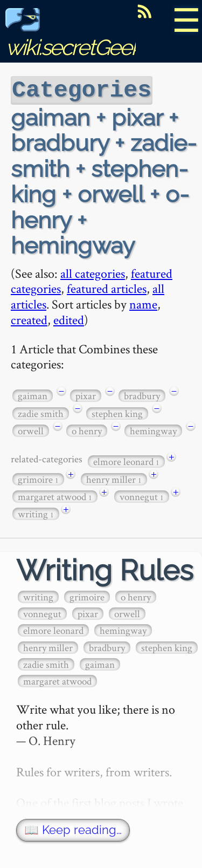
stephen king (117, 412)
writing (36, 513)
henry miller (114, 478)
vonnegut (142, 495)
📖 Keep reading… (73, 829)
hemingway (153, 430)
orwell (31, 430)
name (143, 303)
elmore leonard (126, 460)
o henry (87, 430)
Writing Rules (105, 569)
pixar (86, 395)
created (29, 319)
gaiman (33, 395)
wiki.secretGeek (73, 35)
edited (69, 319)
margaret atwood (55, 495)
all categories (93, 272)
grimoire (38, 478)
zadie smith (41, 412)
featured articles (107, 287)
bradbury (142, 395)
